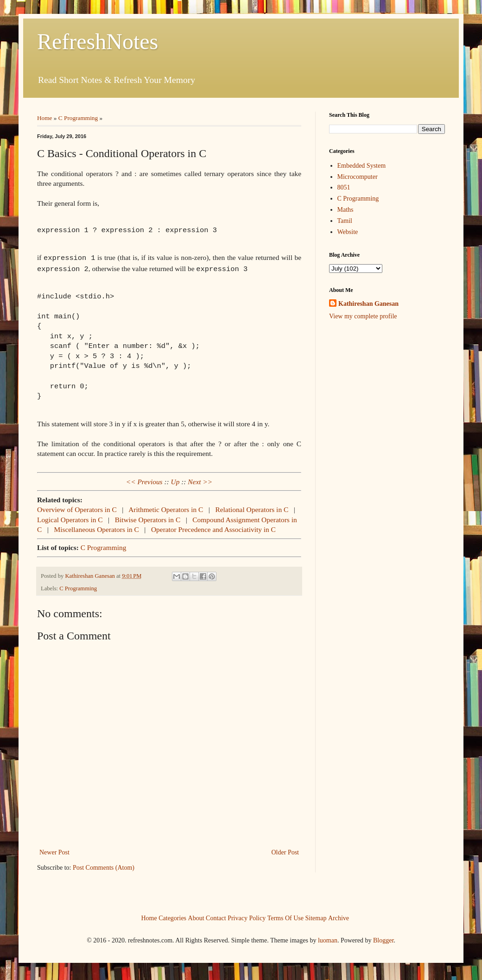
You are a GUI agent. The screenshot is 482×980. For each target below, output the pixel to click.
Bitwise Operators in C (149, 518)
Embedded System (362, 166)
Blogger (383, 939)
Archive (339, 916)
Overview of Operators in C (78, 508)
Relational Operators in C (253, 508)
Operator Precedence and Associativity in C (213, 528)
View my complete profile (363, 316)
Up (175, 480)
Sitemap (316, 916)
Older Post (285, 850)
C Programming (78, 118)
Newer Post (54, 850)
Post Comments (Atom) (104, 866)
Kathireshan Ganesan (368, 304)
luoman (328, 939)
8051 (344, 187)
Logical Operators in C (71, 518)
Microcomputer (358, 177)
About (196, 916)
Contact (216, 916)
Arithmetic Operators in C (167, 508)
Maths (346, 210)
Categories (172, 916)
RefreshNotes (98, 41)
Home (45, 118)
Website (348, 232)
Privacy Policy (247, 916)
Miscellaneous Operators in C (97, 528)
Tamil (345, 221)
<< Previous (144, 480)
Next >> (200, 480)
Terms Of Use (285, 916)
